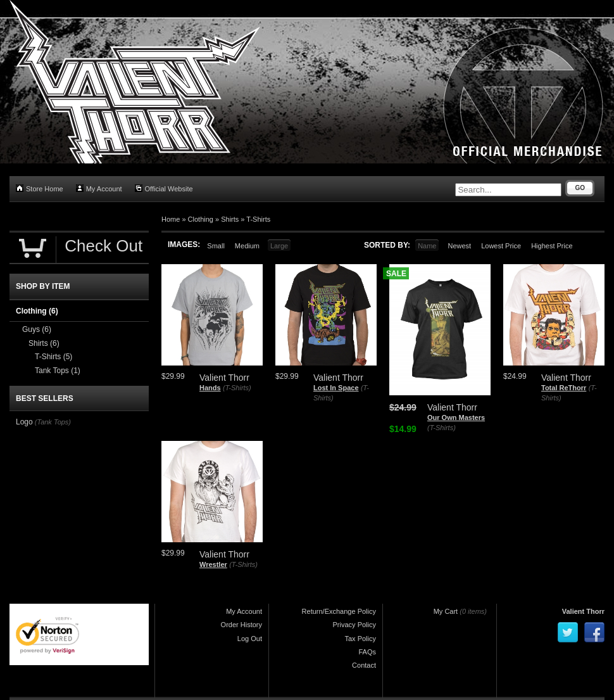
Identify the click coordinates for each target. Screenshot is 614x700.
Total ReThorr (564, 388)
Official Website (164, 188)
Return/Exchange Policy (339, 611)
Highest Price (552, 246)
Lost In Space (336, 388)
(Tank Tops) (53, 422)
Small (216, 246)
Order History (241, 625)
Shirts (230, 219)
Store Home (40, 188)
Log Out (250, 639)
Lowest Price (501, 246)
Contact (364, 665)
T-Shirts (258, 219)
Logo (24, 422)
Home (171, 219)
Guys (37, 329)
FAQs (367, 652)
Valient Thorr (583, 611)
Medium (247, 246)
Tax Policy (360, 639)
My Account (99, 188)
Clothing (201, 219)
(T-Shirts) (237, 388)
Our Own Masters (456, 417)
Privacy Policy (354, 625)
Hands (210, 388)
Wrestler (213, 564)
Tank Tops (58, 371)
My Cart (446, 611)
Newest (459, 246)
